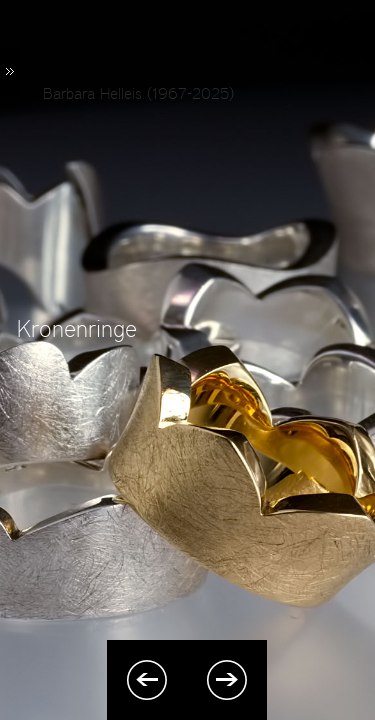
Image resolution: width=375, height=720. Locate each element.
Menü (10, 72)
